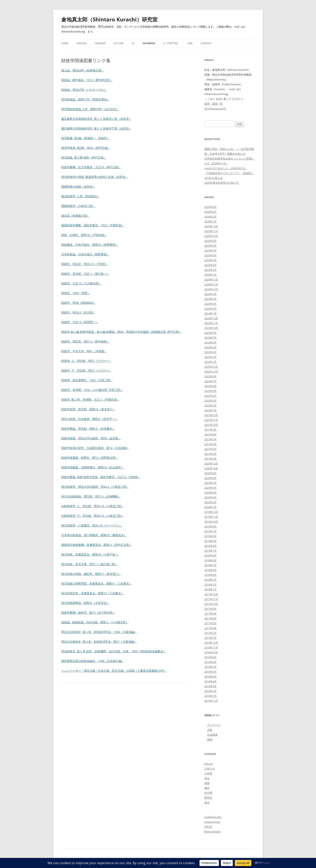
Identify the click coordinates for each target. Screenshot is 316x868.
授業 (207, 783)
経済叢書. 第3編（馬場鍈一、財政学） (85, 138)
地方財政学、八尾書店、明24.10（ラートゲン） (92, 525)
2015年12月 (211, 701)
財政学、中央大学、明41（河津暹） (84, 351)
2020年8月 (210, 478)
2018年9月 (210, 556)
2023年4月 (210, 352)
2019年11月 (211, 517)
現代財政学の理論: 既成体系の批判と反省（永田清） (95, 177)
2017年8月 (210, 614)
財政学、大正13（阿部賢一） (80, 322)
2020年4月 (210, 497)
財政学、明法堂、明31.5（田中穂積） (85, 341)
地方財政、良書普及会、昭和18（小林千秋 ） (90, 554)
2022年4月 (210, 396)
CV (133, 43)
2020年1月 (210, 507)
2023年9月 (210, 333)
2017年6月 (210, 618)
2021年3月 (210, 459)
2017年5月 (210, 623)
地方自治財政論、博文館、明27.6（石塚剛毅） (91, 496)
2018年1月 (210, 589)
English (82, 43)
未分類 (208, 793)
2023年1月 (210, 362)
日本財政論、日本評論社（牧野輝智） (85, 254)
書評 (207, 788)
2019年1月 (210, 551)
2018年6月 (210, 570)
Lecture (118, 43)
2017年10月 (211, 604)
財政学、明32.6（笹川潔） (78, 312)
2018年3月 (210, 580)
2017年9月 (210, 609)
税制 (210, 740)
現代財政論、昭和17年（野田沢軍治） (85, 99)
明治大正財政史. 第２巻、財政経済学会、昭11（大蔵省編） (99, 642)
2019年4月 (210, 541)
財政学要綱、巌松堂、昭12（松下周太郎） (88, 613)
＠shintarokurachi (215, 109)
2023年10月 (211, 328)
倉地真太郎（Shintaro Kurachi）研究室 (109, 19)
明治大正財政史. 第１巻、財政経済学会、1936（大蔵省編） (99, 632)
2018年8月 (210, 560)
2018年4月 (210, 575)
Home (65, 43)
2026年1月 (210, 221)
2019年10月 (211, 522)
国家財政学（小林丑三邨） (78, 206)
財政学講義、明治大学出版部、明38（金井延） (91, 438)
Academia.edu (213, 817)
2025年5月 (210, 260)
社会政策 (212, 735)
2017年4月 (210, 628)
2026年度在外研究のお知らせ (222, 183)
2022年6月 (210, 386)
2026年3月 (210, 212)
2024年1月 (210, 313)
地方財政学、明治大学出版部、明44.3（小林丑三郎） (95, 487)
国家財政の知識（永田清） (78, 186)
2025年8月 (210, 246)
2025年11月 (211, 231)
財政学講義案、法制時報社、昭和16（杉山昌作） (93, 467)
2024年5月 (210, 304)
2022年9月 (210, 376)
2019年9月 (210, 526)
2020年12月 (211, 464)
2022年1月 (210, 410)
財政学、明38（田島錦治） (78, 303)
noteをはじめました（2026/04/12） (226, 168)
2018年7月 (210, 565)
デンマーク (214, 725)
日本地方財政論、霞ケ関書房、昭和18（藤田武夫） (94, 535)
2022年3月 (210, 401)
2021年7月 (210, 439)
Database (149, 43)
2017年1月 (210, 638)
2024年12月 (211, 280)
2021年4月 (210, 454)
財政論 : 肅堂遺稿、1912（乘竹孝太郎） (87, 80)
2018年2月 (210, 585)
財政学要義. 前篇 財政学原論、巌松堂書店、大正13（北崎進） (101, 477)
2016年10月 (211, 652)
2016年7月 (210, 667)
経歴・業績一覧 (214, 104)
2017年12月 (211, 594)
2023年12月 (211, 318)
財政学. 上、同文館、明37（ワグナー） (86, 361)
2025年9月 (210, 241)
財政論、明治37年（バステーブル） (84, 90)
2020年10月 (211, 468)
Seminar (100, 43)
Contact (206, 43)
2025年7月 (210, 251)
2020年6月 (210, 488)
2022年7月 (210, 381)
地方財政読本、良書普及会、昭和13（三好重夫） (93, 593)
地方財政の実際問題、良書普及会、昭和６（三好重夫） (97, 583)
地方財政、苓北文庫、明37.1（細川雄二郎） (89, 564)
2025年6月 (210, 255)
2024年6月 (210, 299)
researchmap (212, 822)
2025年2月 (210, 270)
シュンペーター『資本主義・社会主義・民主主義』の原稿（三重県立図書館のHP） (114, 671)
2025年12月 (211, 226)
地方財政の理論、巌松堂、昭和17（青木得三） (91, 574)
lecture (208, 764)
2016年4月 (210, 681)
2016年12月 (211, 643)
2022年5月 (210, 391)
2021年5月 (210, 449)
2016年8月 (210, 662)
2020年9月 (210, 473)
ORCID (208, 827)
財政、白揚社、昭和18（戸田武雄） (84, 235)
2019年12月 (211, 512)
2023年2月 (210, 357)
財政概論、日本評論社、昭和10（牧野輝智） (90, 245)
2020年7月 (210, 483)
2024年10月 (211, 289)
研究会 (208, 798)
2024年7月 (210, 294)
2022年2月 (210, 405)
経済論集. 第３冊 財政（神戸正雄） (84, 157)
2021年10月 (211, 425)
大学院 (208, 773)
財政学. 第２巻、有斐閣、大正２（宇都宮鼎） (90, 400)
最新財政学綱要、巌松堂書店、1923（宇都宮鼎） (93, 225)
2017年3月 (210, 633)
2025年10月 (211, 236)
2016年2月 (210, 691)
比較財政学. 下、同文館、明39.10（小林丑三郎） (93, 516)
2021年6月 (210, 444)
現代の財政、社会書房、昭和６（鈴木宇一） (89, 419)
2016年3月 (210, 686)
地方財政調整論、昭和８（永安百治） (85, 603)
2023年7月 (210, 338)
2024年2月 (210, 309)
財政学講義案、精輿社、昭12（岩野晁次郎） (90, 458)
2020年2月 (210, 502)
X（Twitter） (171, 43)
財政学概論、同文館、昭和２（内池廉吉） (88, 429)
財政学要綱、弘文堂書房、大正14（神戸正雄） (91, 167)
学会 (207, 778)
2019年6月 (210, 536)
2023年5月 (210, 347)
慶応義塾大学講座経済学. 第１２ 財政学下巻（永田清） (96, 128)
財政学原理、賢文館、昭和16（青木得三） (88, 409)
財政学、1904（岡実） (76, 293)
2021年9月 (210, 430)
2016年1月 (210, 696)
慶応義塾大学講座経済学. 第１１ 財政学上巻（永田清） (96, 119)
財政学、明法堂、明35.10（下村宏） (85, 264)
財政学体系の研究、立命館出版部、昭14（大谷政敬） (95, 448)
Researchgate (212, 831)
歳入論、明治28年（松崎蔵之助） (83, 70)
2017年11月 (211, 599)
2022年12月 (211, 367)
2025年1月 (210, 275)
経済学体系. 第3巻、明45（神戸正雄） (86, 148)
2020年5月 (210, 493)
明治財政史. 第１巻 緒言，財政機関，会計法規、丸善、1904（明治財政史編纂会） (114, 651)
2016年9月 (210, 657)
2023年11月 (211, 323)
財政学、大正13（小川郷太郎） (81, 283)
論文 (207, 802)
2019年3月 (210, 546)
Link (190, 43)
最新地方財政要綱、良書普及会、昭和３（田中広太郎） (97, 545)
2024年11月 (211, 284)
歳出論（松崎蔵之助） (75, 216)
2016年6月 (210, 672)
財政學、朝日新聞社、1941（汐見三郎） (87, 380)
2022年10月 (211, 372)
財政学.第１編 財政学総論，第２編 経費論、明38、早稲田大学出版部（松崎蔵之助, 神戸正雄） (121, 332)
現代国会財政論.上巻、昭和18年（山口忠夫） (90, 109)
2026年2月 (210, 217)
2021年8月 (210, 435)
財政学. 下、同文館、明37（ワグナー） (86, 370)
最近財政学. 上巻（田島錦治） (80, 196)
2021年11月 (211, 420)
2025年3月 (210, 265)
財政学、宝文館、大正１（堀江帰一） (85, 274)
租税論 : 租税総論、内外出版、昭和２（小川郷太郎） (95, 622)
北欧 (210, 730)
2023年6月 (210, 343)
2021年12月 (211, 415)
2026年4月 (210, 207)
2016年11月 (211, 648)
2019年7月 (210, 531)
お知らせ (210, 769)
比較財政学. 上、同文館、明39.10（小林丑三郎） (93, 506)
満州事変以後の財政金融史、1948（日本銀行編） (93, 661)
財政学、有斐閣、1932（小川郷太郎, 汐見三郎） (92, 390)
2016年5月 (210, 677)
